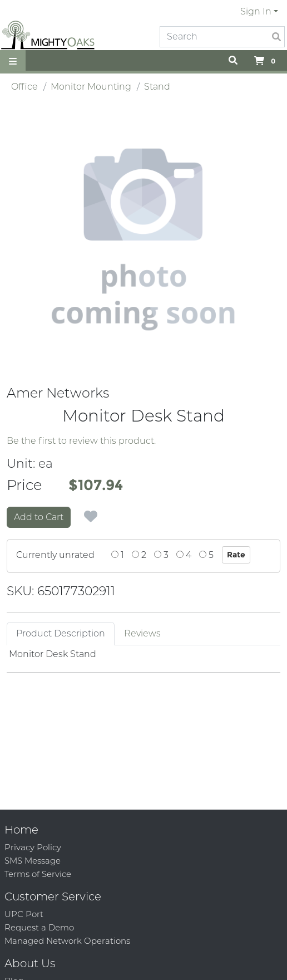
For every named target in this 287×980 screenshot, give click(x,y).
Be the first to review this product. (81, 441)
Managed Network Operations (67, 941)
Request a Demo (39, 927)
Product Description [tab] (61, 633)
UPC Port (24, 914)
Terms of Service (38, 874)
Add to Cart (39, 517)
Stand (157, 87)
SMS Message (33, 861)
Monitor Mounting (91, 87)
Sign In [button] (256, 11)
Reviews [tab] (142, 633)
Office (24, 87)
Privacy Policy (33, 847)
